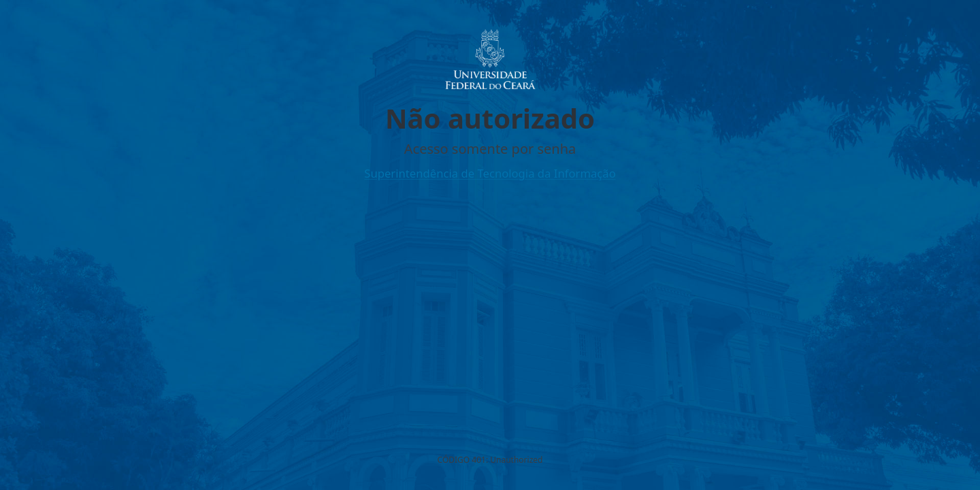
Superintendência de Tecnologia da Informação (490, 173)
